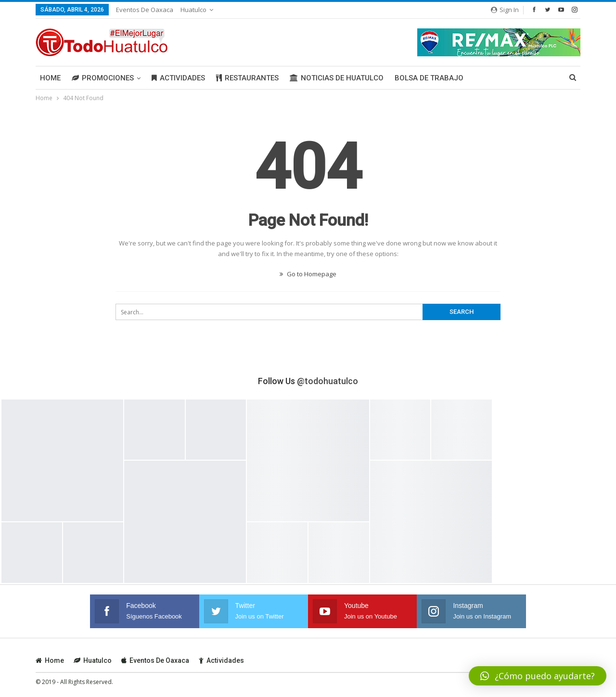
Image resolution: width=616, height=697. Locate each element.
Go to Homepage (308, 274)
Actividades (178, 78)
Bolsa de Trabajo (429, 78)
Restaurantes (247, 78)
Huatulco (193, 10)
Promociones (103, 78)
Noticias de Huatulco (337, 78)
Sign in (505, 10)
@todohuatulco (327, 381)
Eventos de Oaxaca (145, 10)
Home (50, 78)
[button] (538, 676)
